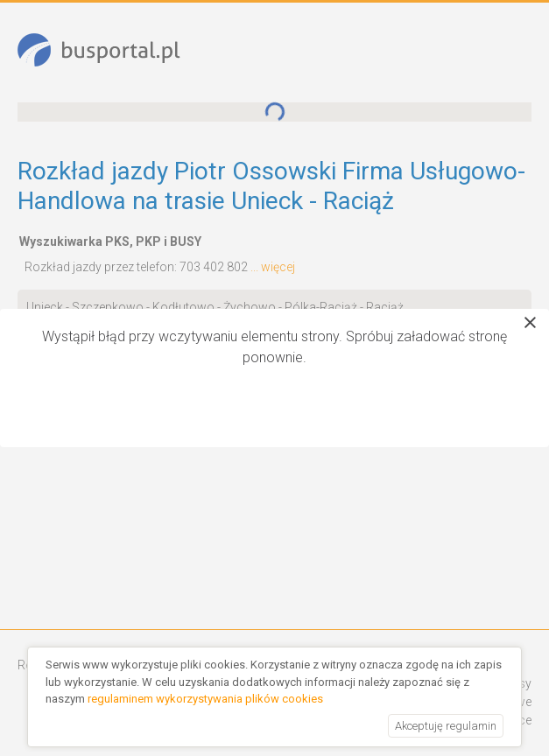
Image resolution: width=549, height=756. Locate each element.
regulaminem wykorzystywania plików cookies (205, 699)
